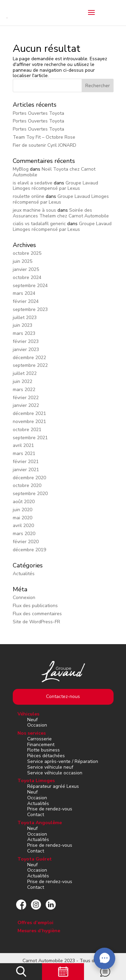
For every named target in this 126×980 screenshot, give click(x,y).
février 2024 (26, 301)
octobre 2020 (27, 485)
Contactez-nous (63, 696)
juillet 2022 (25, 373)
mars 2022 (24, 390)
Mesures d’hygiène (39, 931)
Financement (41, 745)
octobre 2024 (27, 277)
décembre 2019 (29, 550)
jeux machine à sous (34, 210)
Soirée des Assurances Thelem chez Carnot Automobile (61, 213)
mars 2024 (24, 293)
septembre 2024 (30, 286)
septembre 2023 (30, 309)
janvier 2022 (26, 405)
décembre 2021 (29, 413)
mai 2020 (23, 518)
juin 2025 (23, 261)
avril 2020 (23, 526)
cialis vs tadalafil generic (39, 224)
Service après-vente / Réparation (63, 761)
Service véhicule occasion (55, 773)
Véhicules (28, 714)
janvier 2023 (26, 349)
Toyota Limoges (36, 781)
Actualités (24, 574)
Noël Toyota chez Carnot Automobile (54, 172)
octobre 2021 (27, 430)
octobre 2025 (27, 253)
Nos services (32, 733)
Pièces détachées (46, 756)
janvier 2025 (26, 269)
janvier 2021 (26, 470)
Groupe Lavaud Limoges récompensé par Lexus (55, 186)
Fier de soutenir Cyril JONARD (45, 145)
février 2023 (26, 341)
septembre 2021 (30, 438)
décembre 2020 (29, 478)
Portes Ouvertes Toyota (38, 113)
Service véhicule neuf (50, 767)
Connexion (24, 598)
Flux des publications (35, 606)
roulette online (29, 196)
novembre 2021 (29, 422)
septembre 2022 (30, 365)
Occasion (37, 725)
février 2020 (26, 542)
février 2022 (26, 398)
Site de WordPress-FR (36, 622)
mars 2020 (24, 534)
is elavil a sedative (33, 183)
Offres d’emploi (35, 923)
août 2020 (24, 502)
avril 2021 (23, 445)
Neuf (32, 720)
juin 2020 (23, 510)
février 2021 (26, 462)
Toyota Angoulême (40, 823)
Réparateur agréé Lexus (53, 786)
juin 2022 (23, 381)
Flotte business (44, 750)
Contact (36, 815)
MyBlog (21, 169)
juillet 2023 (25, 318)
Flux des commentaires (37, 614)
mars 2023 (24, 333)
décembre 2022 (29, 358)
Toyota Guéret (35, 859)
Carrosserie (39, 739)
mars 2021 (24, 453)
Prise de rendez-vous (50, 809)
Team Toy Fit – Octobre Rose (44, 137)
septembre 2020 (30, 494)
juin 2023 (23, 325)
